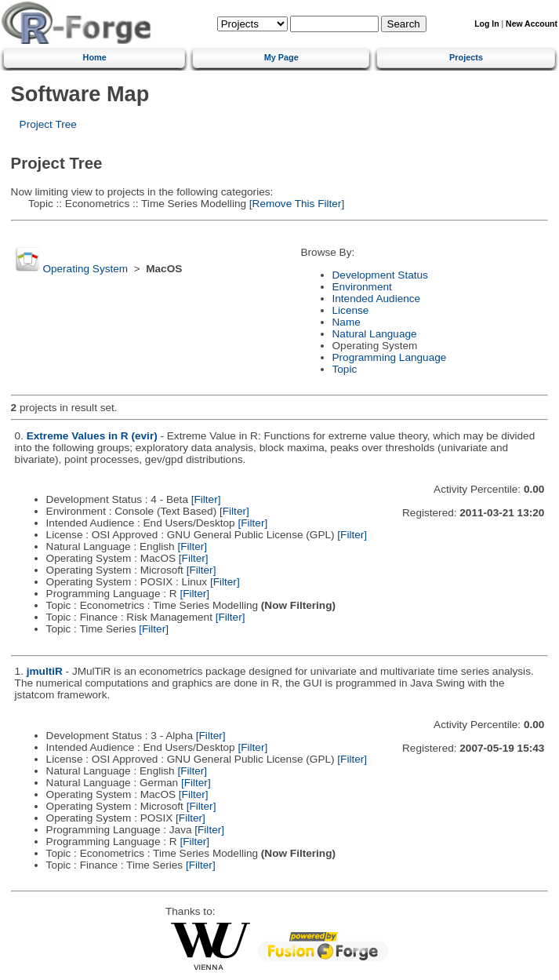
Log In (486, 24)
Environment (362, 287)
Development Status (380, 275)
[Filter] (206, 499)
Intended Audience (377, 299)
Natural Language (375, 334)
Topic (345, 369)
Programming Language (390, 357)
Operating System (85, 269)
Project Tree (48, 124)
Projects (466, 57)
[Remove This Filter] (295, 204)
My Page (281, 57)
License (351, 310)
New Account (532, 24)
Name (347, 322)
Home (95, 57)
